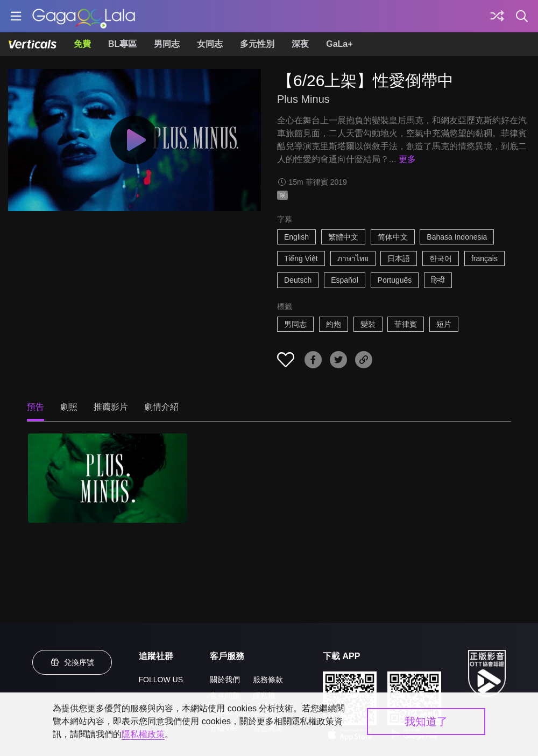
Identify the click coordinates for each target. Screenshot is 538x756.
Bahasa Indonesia (457, 237)
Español (345, 280)
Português (395, 280)
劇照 (69, 407)
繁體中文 (343, 237)
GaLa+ (339, 44)
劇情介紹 (161, 407)
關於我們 (225, 680)
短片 (444, 324)
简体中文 (393, 237)
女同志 (210, 44)
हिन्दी (438, 280)
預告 (36, 407)
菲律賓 (406, 324)
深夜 (300, 44)
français (484, 258)
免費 (82, 44)
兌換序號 (72, 662)
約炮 (334, 324)
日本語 (399, 258)
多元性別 (257, 44)
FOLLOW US (161, 680)
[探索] (497, 16)
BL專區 (122, 44)
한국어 (441, 258)
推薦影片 (111, 407)
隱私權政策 (143, 734)
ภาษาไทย (353, 258)
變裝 (368, 324)
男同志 (167, 44)
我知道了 (426, 722)
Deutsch (298, 280)
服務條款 (268, 680)
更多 (407, 159)
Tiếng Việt (301, 258)
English (296, 237)
